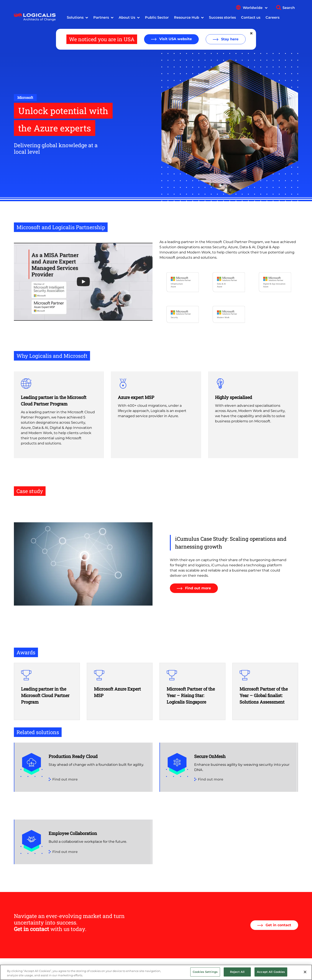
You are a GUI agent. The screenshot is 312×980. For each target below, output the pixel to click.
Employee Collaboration (73, 833)
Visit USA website (175, 39)
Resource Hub (187, 17)
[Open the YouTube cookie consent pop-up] (83, 282)
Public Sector (157, 17)
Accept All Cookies (271, 972)
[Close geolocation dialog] (252, 33)
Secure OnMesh (210, 756)
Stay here (229, 39)
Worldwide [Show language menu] (255, 8)
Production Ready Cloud (73, 756)
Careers (273, 17)
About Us (127, 17)
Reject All (237, 972)
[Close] (305, 972)
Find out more (197, 588)
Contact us (251, 17)
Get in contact (278, 925)
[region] (156, 972)
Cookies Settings (205, 972)
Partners (101, 17)
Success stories (222, 17)
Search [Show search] (289, 8)
